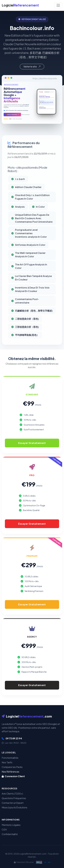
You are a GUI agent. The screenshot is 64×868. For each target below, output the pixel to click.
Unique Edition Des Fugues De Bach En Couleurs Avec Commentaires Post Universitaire (32, 224)
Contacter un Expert (13, 803)
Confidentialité (10, 834)
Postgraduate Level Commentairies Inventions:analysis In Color (29, 239)
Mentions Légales (11, 825)
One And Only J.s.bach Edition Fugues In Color (30, 202)
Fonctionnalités (10, 758)
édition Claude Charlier (26, 192)
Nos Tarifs (7, 762)
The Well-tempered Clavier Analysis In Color (28, 260)
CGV (4, 830)
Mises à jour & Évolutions (14, 807)
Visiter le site (32, 66)
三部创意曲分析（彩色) (25, 332)
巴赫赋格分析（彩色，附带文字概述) (32, 316)
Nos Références (10, 772)
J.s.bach (18, 184)
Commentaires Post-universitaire (25, 306)
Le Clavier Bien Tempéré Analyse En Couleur (32, 283)
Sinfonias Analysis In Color (28, 250)
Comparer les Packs (12, 767)
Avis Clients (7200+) (12, 794)
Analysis (18, 212)
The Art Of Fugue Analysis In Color (29, 272)
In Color (38, 212)
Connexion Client (13, 776)
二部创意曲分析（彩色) (25, 324)
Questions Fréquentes (14, 798)
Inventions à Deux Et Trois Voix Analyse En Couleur (30, 295)
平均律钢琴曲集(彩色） (25, 340)
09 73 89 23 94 (12, 738)
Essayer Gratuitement (32, 443)
